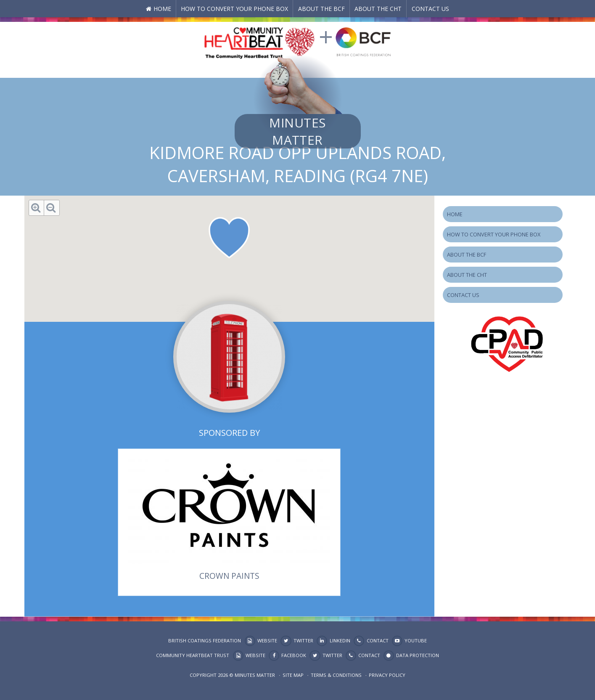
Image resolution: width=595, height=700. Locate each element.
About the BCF (321, 9)
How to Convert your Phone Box (234, 9)
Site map (293, 675)
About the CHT (378, 9)
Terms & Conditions (336, 675)
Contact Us (430, 9)
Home (162, 9)
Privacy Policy (387, 675)
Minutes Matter (297, 131)
